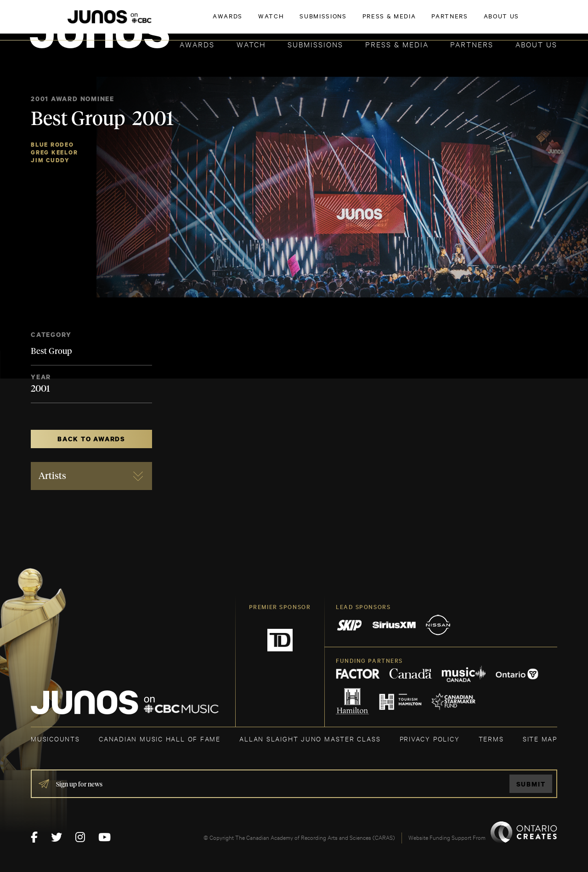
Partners (472, 44)
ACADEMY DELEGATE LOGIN (514, 22)
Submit (531, 784)
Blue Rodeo (52, 145)
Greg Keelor (54, 152)
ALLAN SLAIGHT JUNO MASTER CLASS (310, 738)
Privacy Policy (430, 738)
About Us (536, 44)
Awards (197, 44)
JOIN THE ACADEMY (429, 22)
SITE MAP (540, 738)
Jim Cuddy (50, 160)
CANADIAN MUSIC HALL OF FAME (160, 738)
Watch (251, 44)
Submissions (315, 44)
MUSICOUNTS (55, 738)
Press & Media (397, 44)
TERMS (491, 738)
